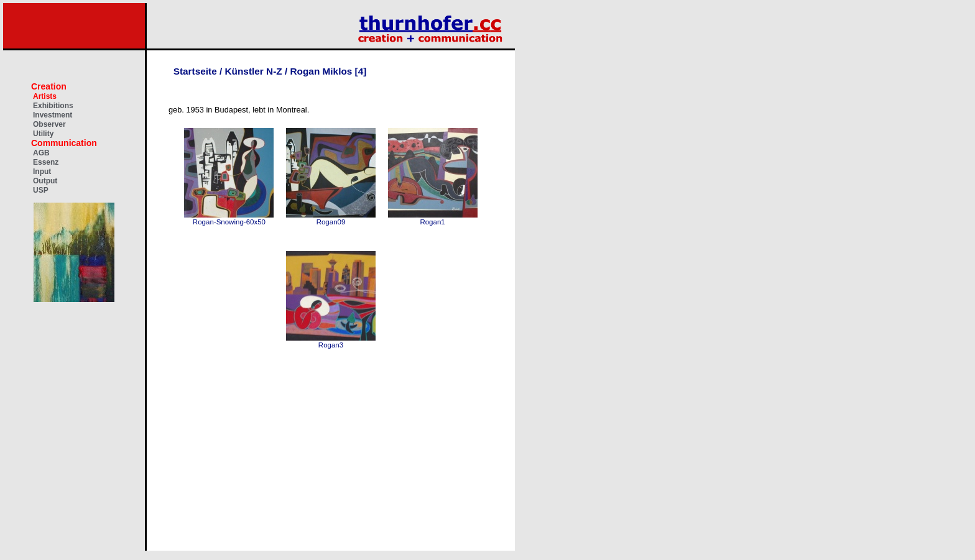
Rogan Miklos (322, 71)
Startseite (195, 71)
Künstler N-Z (254, 71)
